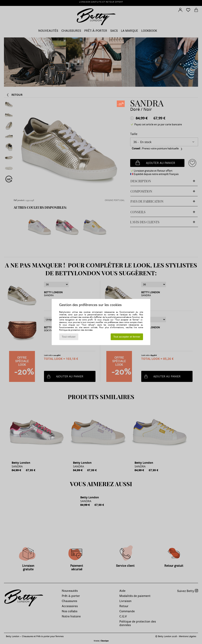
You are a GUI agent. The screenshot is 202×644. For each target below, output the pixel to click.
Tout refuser (69, 337)
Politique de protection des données (76, 330)
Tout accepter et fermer (127, 337)
